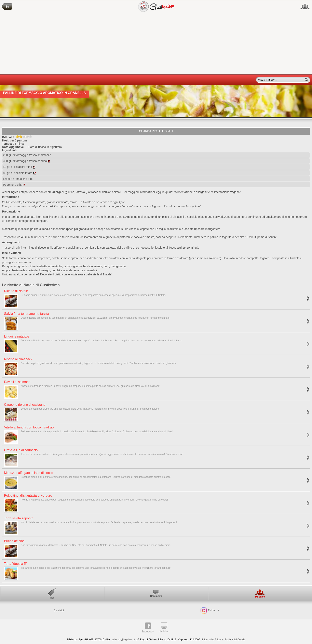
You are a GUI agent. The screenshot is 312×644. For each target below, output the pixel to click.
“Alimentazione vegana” (226, 192)
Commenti (156, 596)
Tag (52, 598)
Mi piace (260, 597)
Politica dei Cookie (235, 640)
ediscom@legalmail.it (123, 640)
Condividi (59, 611)
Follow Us (213, 610)
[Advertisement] (156, 43)
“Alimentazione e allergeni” (191, 192)
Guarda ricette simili (156, 131)
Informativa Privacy (213, 640)
